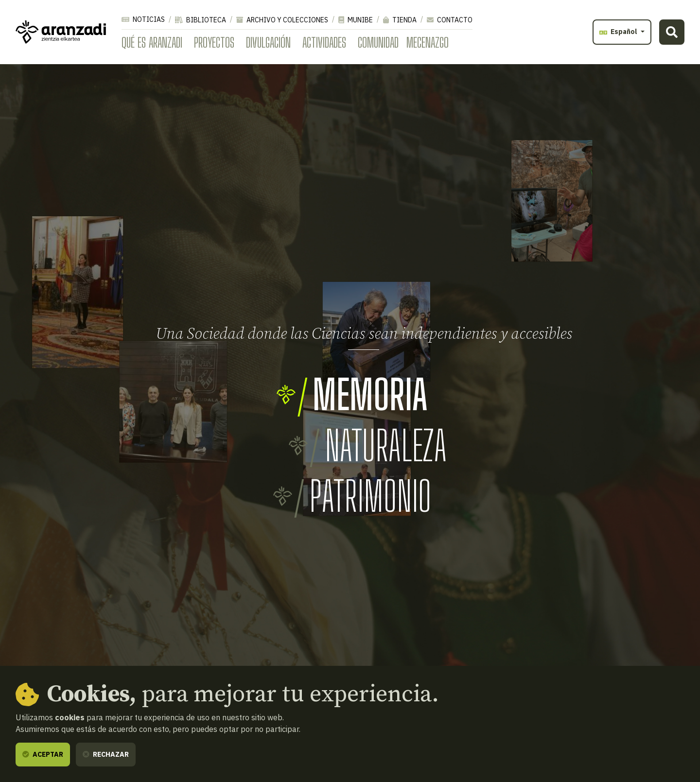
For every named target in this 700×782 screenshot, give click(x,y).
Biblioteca (201, 20)
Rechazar (106, 754)
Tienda (400, 20)
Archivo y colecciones (282, 20)
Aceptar (43, 754)
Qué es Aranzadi (152, 42)
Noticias (143, 19)
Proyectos (214, 42)
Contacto (450, 20)
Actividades (324, 42)
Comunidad (378, 42)
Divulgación (268, 42)
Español (619, 32)
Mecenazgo (428, 42)
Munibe (356, 20)
